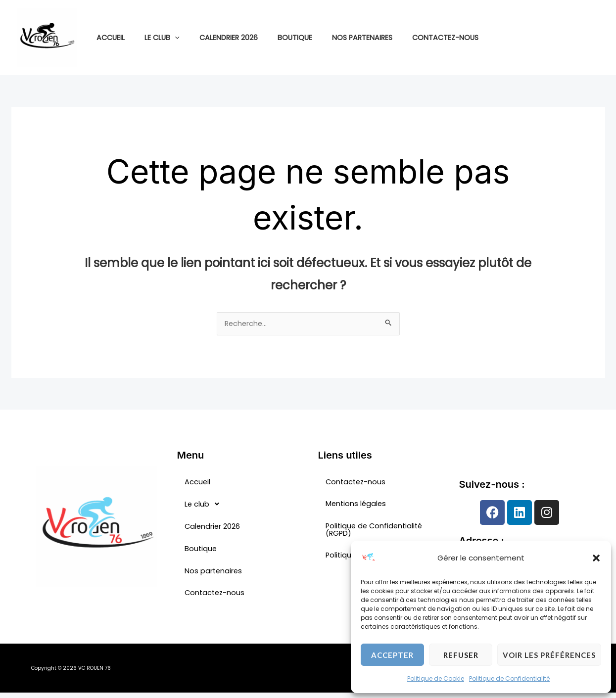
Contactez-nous (415, 38)
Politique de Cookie (436, 678)
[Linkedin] (594, 38)
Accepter (392, 655)
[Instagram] (579, 38)
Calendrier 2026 (215, 38)
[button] (596, 558)
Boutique (275, 38)
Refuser (461, 655)
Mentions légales (358, 507)
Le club (154, 38)
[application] (166, 38)
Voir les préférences (549, 655)
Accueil (108, 38)
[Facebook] (565, 38)
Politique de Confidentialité (509, 678)
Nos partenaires (337, 38)
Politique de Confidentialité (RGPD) (377, 534)
